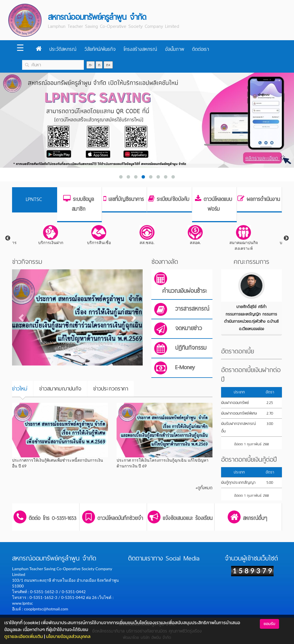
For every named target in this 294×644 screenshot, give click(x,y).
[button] (22, 317)
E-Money (185, 367)
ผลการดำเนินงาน (263, 199)
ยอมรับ (269, 624)
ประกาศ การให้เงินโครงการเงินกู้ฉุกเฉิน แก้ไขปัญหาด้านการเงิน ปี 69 (163, 463)
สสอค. (195, 235)
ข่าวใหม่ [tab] (20, 389)
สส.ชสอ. (147, 235)
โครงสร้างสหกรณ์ (140, 49)
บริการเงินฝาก (51, 235)
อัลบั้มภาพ (175, 49)
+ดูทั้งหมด (204, 488)
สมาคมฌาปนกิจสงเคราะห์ (244, 238)
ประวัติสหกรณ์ (63, 49)
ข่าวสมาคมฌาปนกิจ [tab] (60, 389)
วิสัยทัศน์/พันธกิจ (100, 49)
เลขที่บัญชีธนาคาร (126, 199)
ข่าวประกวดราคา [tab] (111, 389)
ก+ (108, 65)
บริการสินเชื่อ (99, 235)
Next (286, 238)
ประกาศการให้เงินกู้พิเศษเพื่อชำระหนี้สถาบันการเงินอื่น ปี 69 (58, 463)
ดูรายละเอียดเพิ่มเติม (24, 636)
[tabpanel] (147, 235)
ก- (91, 65)
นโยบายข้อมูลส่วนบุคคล (68, 636)
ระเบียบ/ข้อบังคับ (173, 199)
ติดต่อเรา (201, 49)
